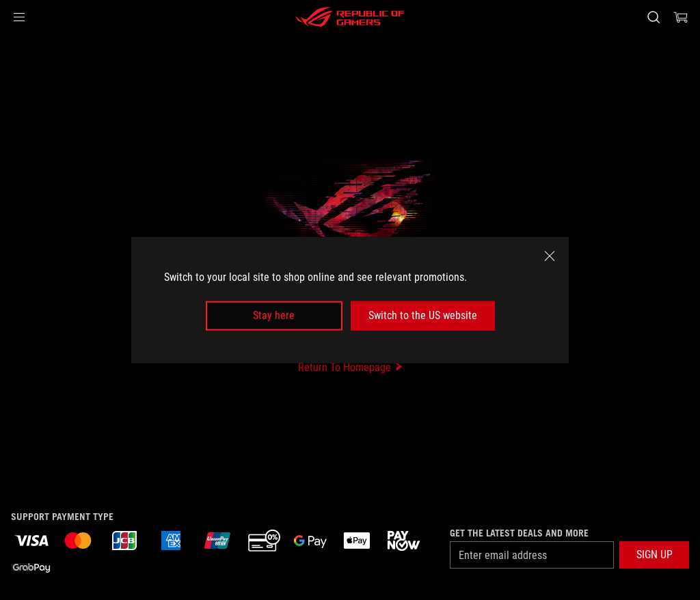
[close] (550, 256)
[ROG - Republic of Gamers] (350, 17)
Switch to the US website (423, 315)
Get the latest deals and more (519, 533)
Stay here (274, 315)
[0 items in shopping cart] (681, 17)
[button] (19, 17)
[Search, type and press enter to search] (654, 17)
